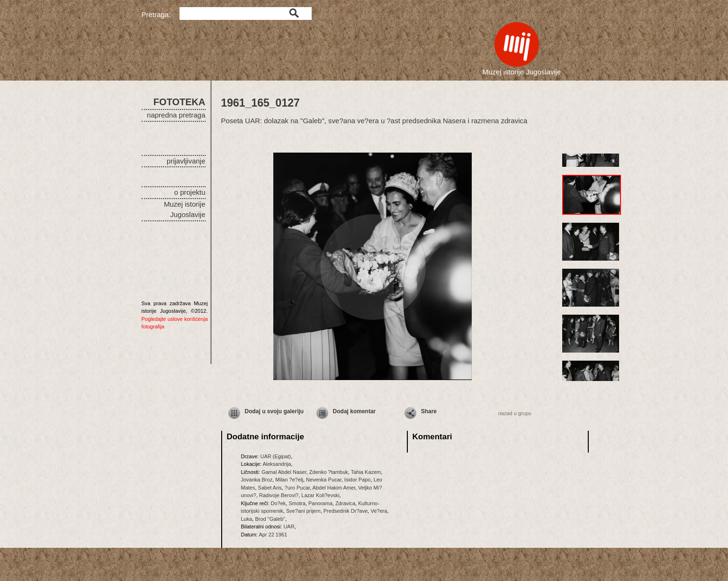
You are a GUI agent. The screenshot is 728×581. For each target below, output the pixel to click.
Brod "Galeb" (270, 519)
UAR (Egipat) (275, 456)
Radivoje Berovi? (279, 495)
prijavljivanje (186, 161)
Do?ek (278, 503)
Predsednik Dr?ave (346, 511)
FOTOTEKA (180, 102)
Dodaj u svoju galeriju (274, 411)
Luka (247, 519)
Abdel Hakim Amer (334, 488)
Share (429, 411)
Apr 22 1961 (273, 535)
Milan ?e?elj (289, 480)
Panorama (320, 503)
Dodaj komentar (355, 411)
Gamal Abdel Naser (284, 472)
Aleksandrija (277, 464)
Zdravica (345, 503)
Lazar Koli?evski (320, 495)
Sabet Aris (270, 488)
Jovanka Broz (257, 480)
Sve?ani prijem (303, 511)
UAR (289, 527)
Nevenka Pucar (324, 480)
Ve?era (379, 511)
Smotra (297, 503)
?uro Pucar (297, 488)
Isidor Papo (358, 480)
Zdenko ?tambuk (329, 472)
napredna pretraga (176, 115)
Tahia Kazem (366, 472)
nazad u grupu (515, 413)
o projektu (190, 192)
